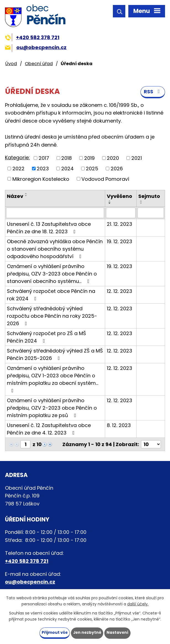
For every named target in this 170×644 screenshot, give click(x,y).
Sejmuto (149, 196)
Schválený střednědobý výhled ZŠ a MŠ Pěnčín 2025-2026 (55, 355)
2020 (113, 158)
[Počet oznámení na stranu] (151, 445)
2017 (44, 158)
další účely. (138, 604)
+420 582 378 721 (32, 37)
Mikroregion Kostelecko (41, 179)
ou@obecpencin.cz (36, 47)
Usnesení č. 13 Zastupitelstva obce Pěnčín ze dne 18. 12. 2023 (49, 228)
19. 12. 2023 (119, 242)
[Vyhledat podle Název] (55, 213)
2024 (67, 169)
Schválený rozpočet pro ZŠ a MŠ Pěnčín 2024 (47, 337)
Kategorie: (17, 158)
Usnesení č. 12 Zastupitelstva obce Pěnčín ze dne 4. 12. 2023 (49, 429)
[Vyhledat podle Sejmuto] (151, 213)
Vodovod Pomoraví (105, 179)
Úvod (11, 64)
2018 (67, 158)
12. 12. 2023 (119, 291)
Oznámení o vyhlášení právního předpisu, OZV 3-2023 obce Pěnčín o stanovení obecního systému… (52, 274)
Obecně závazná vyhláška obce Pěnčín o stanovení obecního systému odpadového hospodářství (55, 249)
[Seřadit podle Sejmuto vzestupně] (141, 201)
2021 (137, 158)
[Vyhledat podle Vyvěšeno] (121, 213)
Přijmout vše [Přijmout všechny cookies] (54, 632)
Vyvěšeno (119, 196)
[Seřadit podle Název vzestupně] (26, 194)
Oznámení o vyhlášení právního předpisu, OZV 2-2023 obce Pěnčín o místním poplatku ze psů (52, 408)
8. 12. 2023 (119, 426)
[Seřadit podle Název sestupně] (26, 196)
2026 (117, 169)
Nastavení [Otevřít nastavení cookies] (118, 632)
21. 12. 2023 (119, 224)
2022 (18, 169)
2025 (92, 169)
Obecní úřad (39, 64)
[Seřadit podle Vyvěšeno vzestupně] (110, 201)
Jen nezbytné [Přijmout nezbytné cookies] (87, 632)
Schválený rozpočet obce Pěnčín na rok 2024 (51, 295)
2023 (43, 169)
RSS (153, 92)
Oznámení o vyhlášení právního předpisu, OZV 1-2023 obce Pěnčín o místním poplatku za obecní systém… (53, 379)
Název (15, 196)
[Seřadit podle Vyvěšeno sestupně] (110, 203)
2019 (89, 158)
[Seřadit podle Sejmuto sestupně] (141, 203)
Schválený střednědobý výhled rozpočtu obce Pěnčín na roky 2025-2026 (52, 316)
